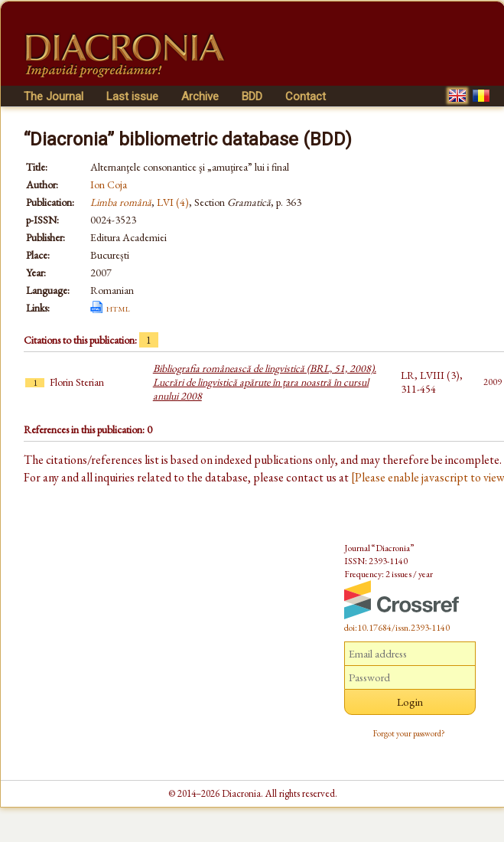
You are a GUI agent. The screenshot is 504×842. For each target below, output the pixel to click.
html (118, 308)
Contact (306, 96)
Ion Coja (109, 184)
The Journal (54, 96)
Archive (200, 96)
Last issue (132, 96)
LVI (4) (173, 202)
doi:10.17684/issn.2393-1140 (397, 628)
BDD (252, 96)
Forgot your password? (409, 733)
